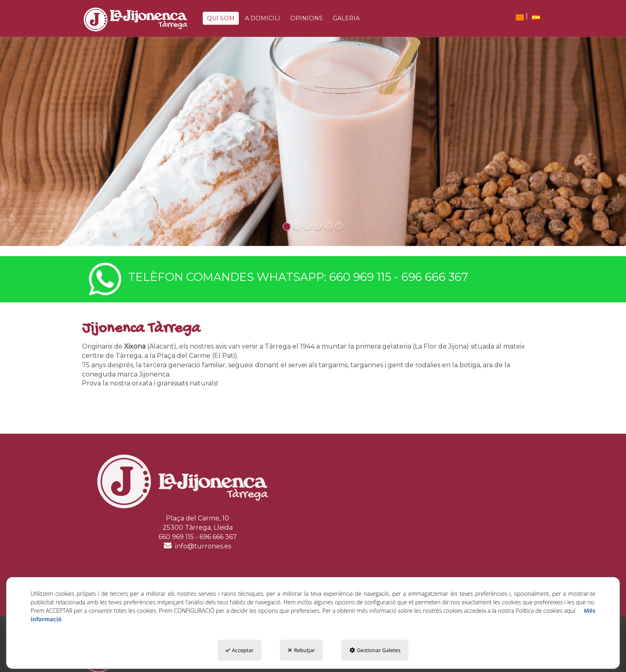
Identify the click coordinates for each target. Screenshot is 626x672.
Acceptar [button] (239, 650)
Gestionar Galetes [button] (375, 650)
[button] (135, 19)
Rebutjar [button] (301, 650)
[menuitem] (520, 17)
